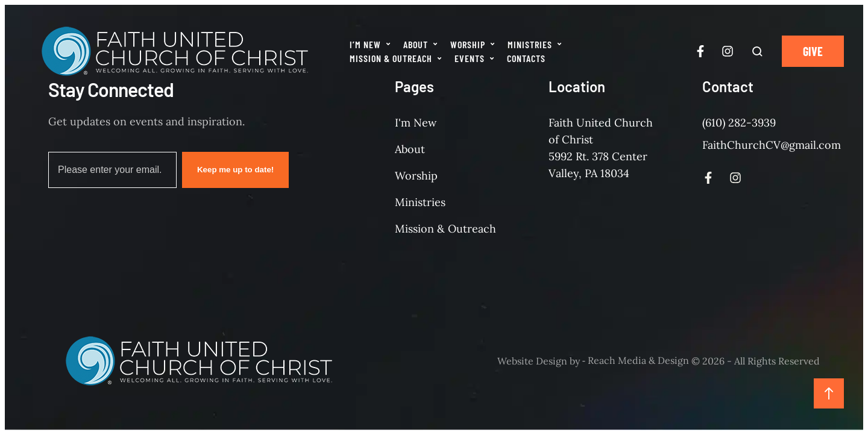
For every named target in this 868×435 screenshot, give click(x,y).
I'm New (416, 123)
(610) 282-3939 (739, 123)
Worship (416, 176)
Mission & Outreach (445, 229)
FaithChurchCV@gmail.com (772, 145)
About (410, 149)
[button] (388, 44)
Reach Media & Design (638, 361)
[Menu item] (370, 44)
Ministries (420, 202)
